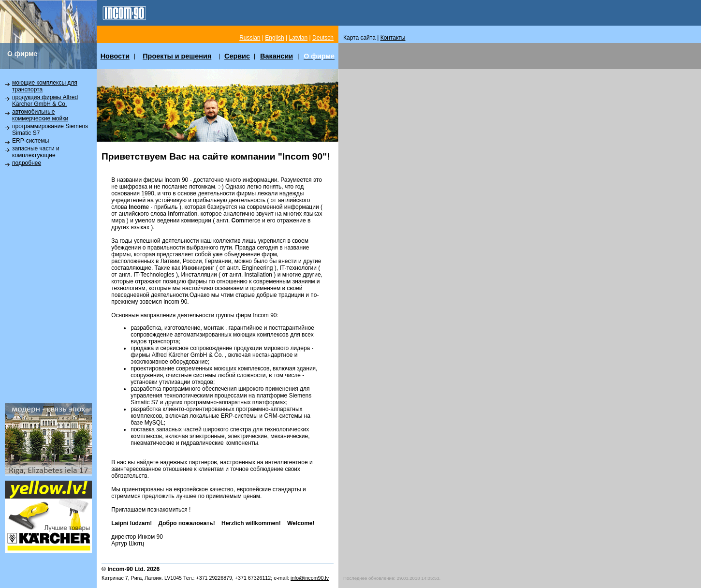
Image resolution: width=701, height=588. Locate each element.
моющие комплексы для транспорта (45, 86)
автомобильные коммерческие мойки (40, 115)
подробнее (27, 163)
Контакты (393, 38)
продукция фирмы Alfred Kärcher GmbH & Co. (45, 101)
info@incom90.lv (310, 578)
